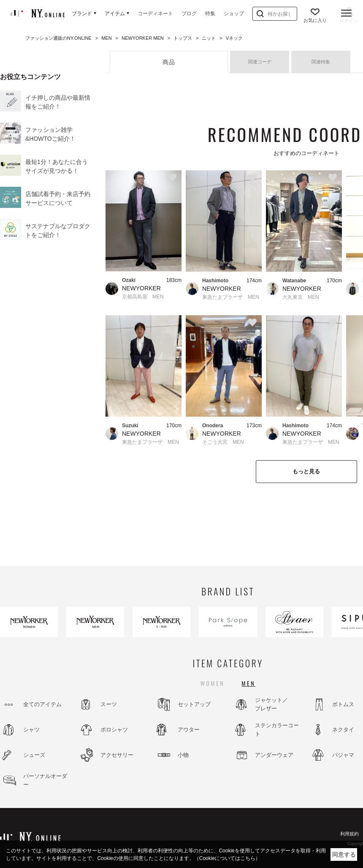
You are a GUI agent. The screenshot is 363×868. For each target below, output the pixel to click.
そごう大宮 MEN (223, 442)
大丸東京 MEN (301, 297)
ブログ (189, 14)
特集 (210, 14)
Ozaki (129, 280)
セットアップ (194, 704)
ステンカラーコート (277, 730)
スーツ (109, 704)
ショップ (234, 14)
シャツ (31, 730)
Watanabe (294, 281)
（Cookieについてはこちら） (227, 858)
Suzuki (130, 426)
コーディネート (155, 14)
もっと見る (306, 471)
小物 (183, 755)
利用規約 (349, 834)
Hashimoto (215, 281)
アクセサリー (117, 755)
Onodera (213, 426)
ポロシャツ (114, 730)
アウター (189, 730)
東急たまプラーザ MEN (231, 297)
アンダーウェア (274, 755)
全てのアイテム (42, 704)
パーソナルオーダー (45, 780)
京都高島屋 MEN (143, 297)
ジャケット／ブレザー (271, 704)
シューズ (34, 755)
